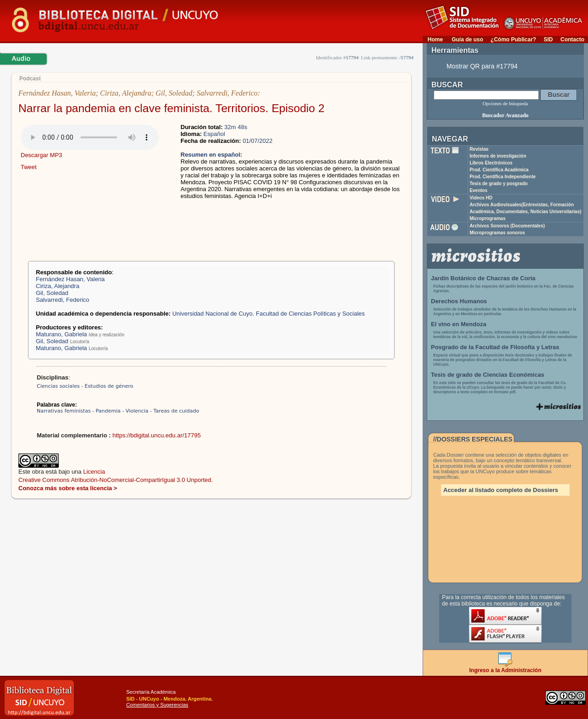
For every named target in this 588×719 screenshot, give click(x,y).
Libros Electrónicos (491, 163)
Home (435, 40)
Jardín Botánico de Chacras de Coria (483, 278)
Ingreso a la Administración (506, 668)
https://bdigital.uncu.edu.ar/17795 (157, 435)
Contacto (572, 40)
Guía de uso (467, 40)
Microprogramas (487, 218)
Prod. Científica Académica (499, 170)
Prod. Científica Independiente (503, 177)
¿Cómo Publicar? (513, 40)
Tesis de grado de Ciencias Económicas (488, 375)
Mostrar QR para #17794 (482, 66)
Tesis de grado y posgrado (499, 184)
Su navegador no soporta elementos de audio (90, 137)
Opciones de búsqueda (506, 103)
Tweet (29, 167)
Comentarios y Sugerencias (157, 705)
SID (548, 40)
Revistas (479, 149)
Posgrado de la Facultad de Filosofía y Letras (495, 347)
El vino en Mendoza (459, 324)
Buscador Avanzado (505, 115)
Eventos (478, 190)
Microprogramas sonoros (497, 233)
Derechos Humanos (459, 301)
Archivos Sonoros (507, 226)
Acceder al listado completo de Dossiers (501, 490)
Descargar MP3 (41, 155)
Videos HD (481, 198)
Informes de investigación (498, 156)
